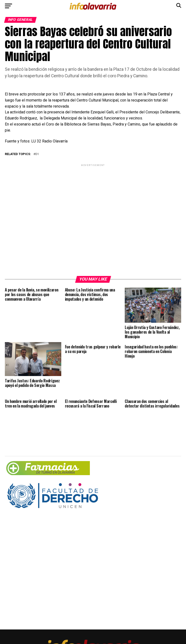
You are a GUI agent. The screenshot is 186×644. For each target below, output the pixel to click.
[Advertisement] (93, 220)
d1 (37, 154)
